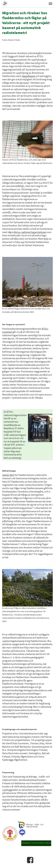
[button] (50, 4)
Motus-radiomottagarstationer (30, 232)
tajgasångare (28, 76)
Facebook (30, 860)
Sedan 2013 (8, 475)
